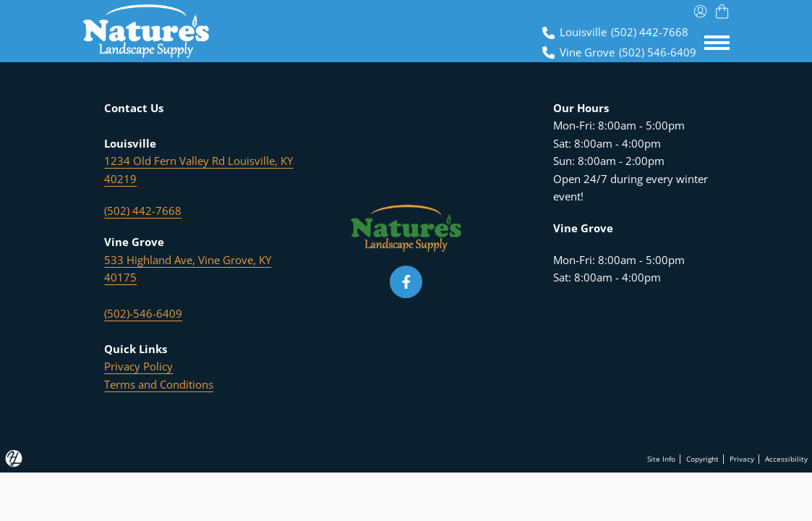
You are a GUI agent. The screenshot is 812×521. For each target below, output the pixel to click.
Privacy (730, 458)
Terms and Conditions (159, 385)
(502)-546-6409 (143, 314)
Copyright (682, 458)
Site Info (632, 458)
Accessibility (782, 458)
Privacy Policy (138, 367)
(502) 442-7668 (143, 211)
